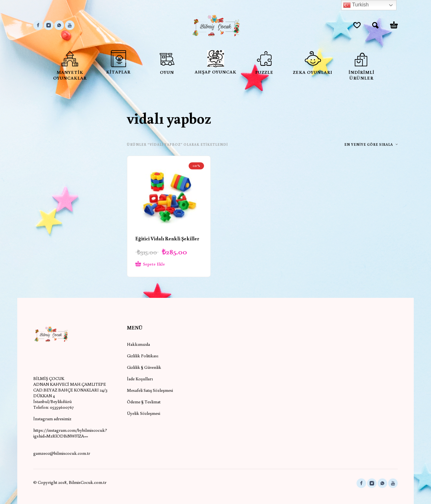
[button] (375, 25)
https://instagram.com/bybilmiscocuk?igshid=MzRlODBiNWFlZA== (70, 433)
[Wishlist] (357, 25)
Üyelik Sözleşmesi (144, 413)
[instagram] (49, 25)
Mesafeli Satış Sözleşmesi (150, 390)
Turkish (356, 5)
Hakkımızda (138, 344)
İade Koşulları (140, 379)
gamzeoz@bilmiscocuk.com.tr (62, 453)
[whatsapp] (59, 25)
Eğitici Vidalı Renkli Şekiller (167, 238)
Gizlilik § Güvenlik (144, 367)
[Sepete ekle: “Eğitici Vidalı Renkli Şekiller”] (157, 264)
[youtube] (70, 25)
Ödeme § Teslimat (144, 402)
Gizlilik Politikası (143, 356)
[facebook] (38, 25)
